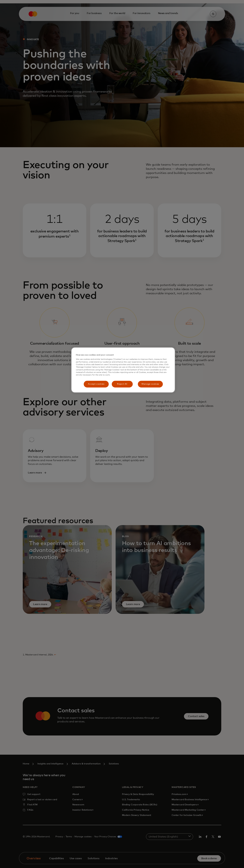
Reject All (122, 384)
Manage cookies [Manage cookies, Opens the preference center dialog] (150, 384)
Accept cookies (96, 384)
